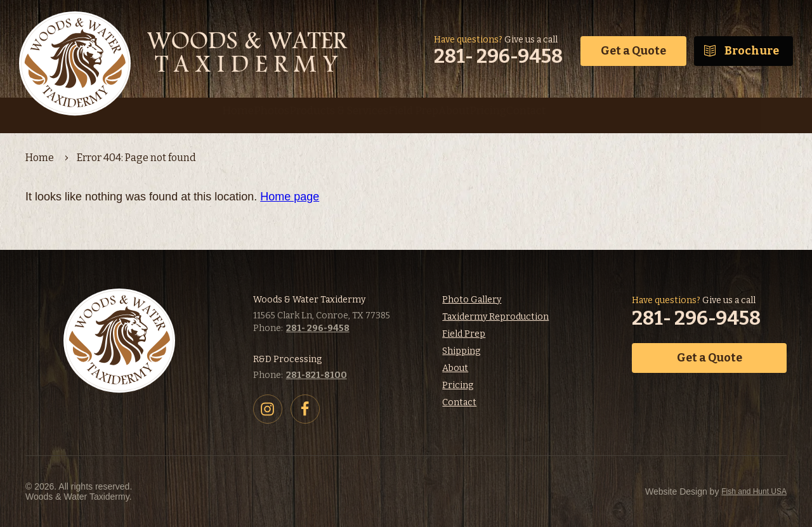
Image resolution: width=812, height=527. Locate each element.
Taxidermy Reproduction (495, 317)
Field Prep (464, 334)
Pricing (458, 385)
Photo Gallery (472, 300)
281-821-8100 (317, 375)
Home (40, 158)
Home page (290, 197)
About (455, 368)
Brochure (752, 51)
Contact (459, 402)
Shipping (461, 351)
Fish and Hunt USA (682, 491)
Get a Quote (633, 51)
